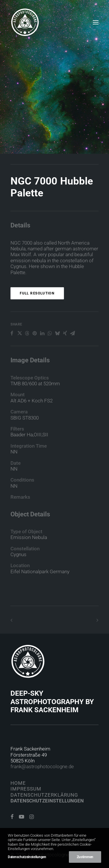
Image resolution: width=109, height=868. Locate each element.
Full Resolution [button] (37, 321)
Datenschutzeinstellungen (47, 801)
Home (18, 783)
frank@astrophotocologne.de (42, 766)
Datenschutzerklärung (44, 795)
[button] (96, 22)
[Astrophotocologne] (25, 22)
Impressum (26, 789)
